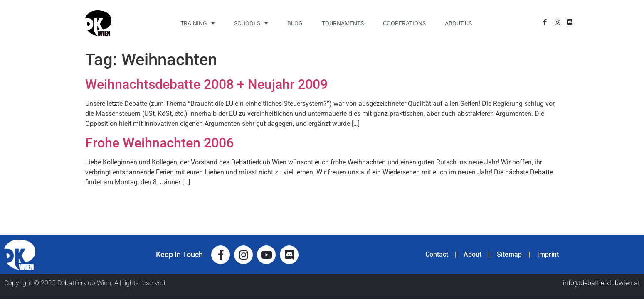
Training (198, 23)
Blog (295, 23)
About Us (458, 23)
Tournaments (343, 23)
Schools (251, 23)
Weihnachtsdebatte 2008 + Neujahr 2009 (206, 84)
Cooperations (404, 23)
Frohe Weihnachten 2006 (159, 143)
